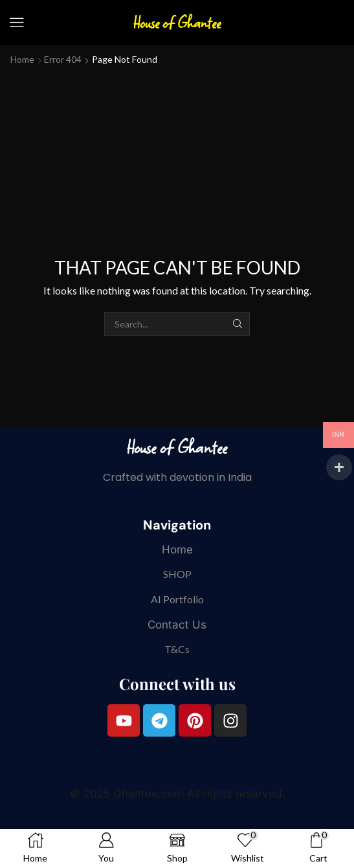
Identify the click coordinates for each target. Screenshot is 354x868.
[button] (17, 23)
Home (22, 59)
